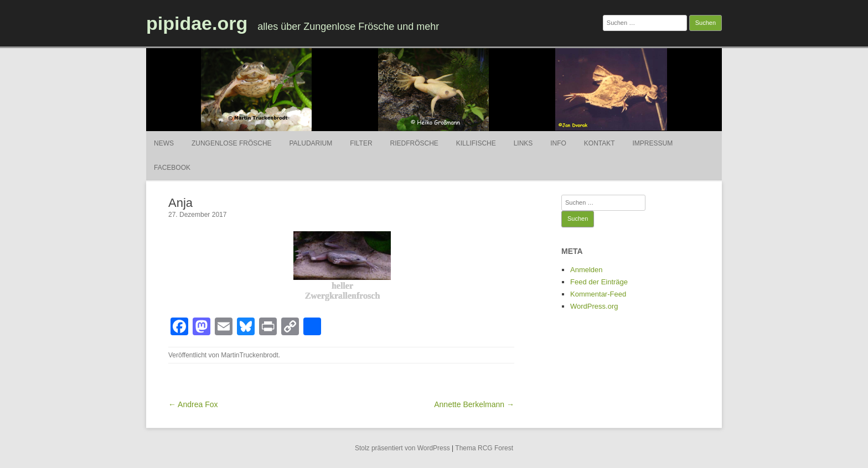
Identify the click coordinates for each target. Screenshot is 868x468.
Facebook (172, 168)
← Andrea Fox (193, 404)
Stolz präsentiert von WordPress (402, 448)
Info (558, 143)
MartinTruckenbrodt (250, 355)
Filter (361, 143)
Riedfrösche (414, 143)
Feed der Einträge (599, 282)
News (164, 143)
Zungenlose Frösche (232, 143)
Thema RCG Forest (484, 448)
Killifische (476, 143)
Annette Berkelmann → (474, 404)
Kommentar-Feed (598, 294)
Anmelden (587, 270)
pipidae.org (197, 23)
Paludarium (311, 143)
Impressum (652, 143)
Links (523, 143)
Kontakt (600, 143)
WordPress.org (594, 306)
